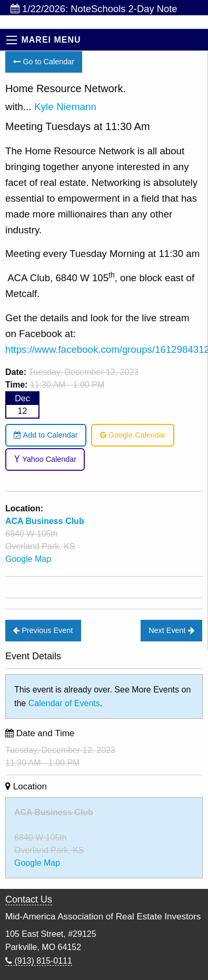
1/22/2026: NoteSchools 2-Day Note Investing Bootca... (94, 9)
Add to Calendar (46, 435)
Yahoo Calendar (45, 459)
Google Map (28, 559)
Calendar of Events (64, 703)
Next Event (171, 630)
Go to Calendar (44, 62)
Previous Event (43, 630)
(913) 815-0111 (39, 961)
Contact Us (29, 899)
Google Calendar (133, 435)
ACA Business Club (54, 812)
